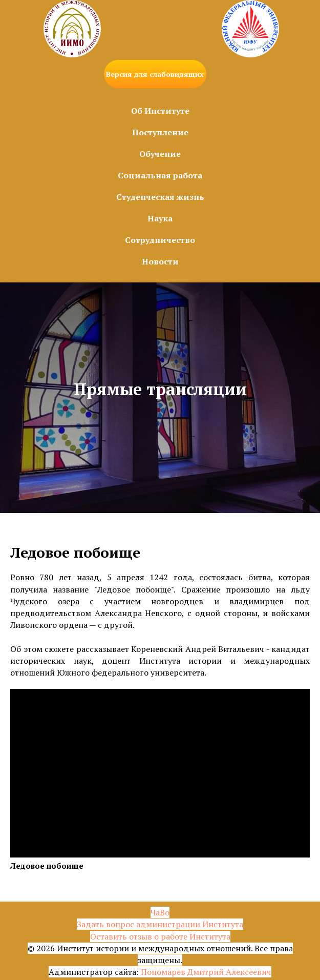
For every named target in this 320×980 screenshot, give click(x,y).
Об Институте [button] (160, 111)
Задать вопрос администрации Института (160, 924)
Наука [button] (160, 218)
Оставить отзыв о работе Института (160, 936)
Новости (160, 261)
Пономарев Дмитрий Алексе (197, 972)
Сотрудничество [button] (160, 240)
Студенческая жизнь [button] (160, 197)
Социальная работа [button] (160, 175)
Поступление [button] (160, 132)
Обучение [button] (160, 154)
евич (262, 972)
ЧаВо (160, 912)
